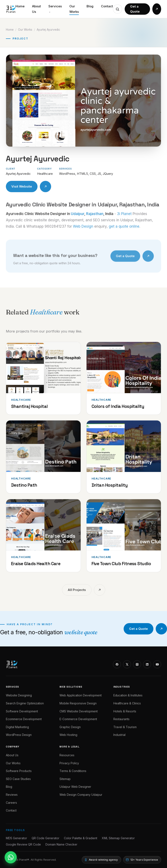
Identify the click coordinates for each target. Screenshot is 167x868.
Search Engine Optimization (25, 703)
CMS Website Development (79, 711)
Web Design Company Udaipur (81, 795)
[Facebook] (117, 664)
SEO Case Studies (18, 779)
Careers (11, 803)
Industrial (119, 735)
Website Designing (19, 695)
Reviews (12, 795)
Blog (90, 6)
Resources (67, 755)
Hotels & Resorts (125, 711)
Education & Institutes (128, 695)
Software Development (22, 711)
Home (20, 6)
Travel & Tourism (125, 727)
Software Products (19, 771)
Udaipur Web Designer (75, 787)
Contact (107, 6)
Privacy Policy (69, 763)
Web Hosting (68, 735)
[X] (127, 664)
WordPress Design (19, 735)
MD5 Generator (16, 838)
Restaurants (121, 719)
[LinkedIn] (147, 664)
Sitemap (65, 779)
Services (55, 9)
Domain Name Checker (61, 844)
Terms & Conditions (73, 771)
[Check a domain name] (118, 9)
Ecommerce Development (24, 719)
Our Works (74, 9)
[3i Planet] (11, 9)
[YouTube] (157, 664)
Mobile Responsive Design (78, 703)
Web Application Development (81, 695)
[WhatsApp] (11, 857)
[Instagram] (137, 664)
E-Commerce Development (78, 719)
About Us (36, 9)
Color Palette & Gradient (81, 838)
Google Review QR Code (23, 844)
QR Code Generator (45, 838)
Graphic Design (70, 727)
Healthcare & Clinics (127, 703)
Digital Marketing (17, 727)
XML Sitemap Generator (118, 838)
